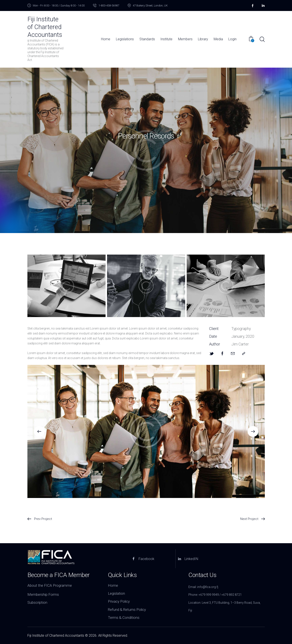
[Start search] (262, 40)
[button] (39, 431)
